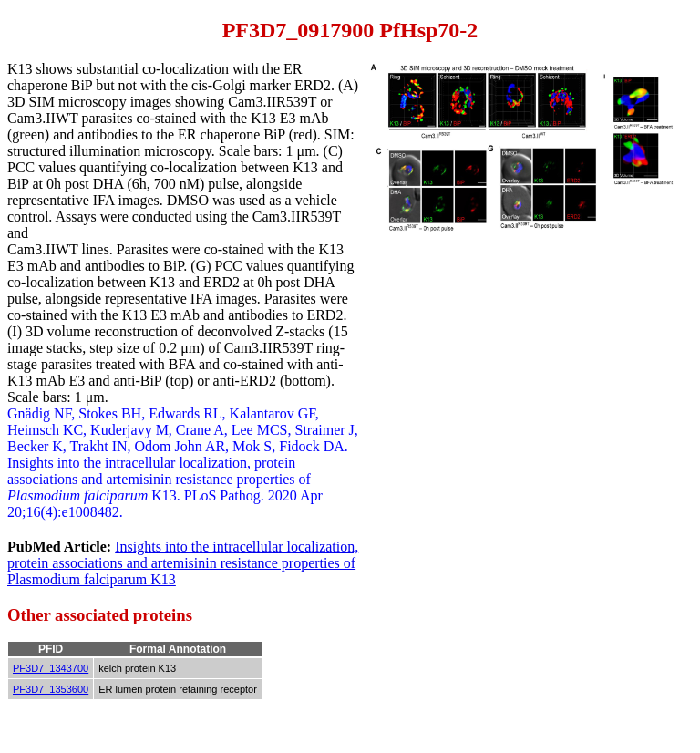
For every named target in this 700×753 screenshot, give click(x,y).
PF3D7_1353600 (51, 689)
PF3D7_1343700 (51, 668)
